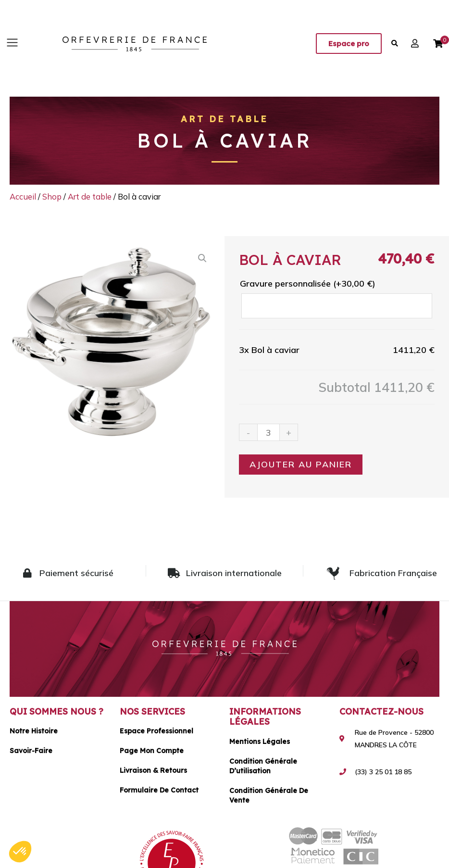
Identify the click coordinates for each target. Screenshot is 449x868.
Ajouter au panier (301, 464)
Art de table (224, 119)
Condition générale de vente (269, 795)
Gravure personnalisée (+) (308, 283)
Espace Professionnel (156, 731)
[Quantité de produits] (268, 432)
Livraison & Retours (153, 770)
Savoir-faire (31, 751)
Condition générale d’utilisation (263, 766)
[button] (12, 44)
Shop (52, 196)
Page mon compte (152, 751)
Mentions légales (260, 742)
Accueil (23, 196)
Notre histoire (34, 731)
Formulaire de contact (159, 790)
